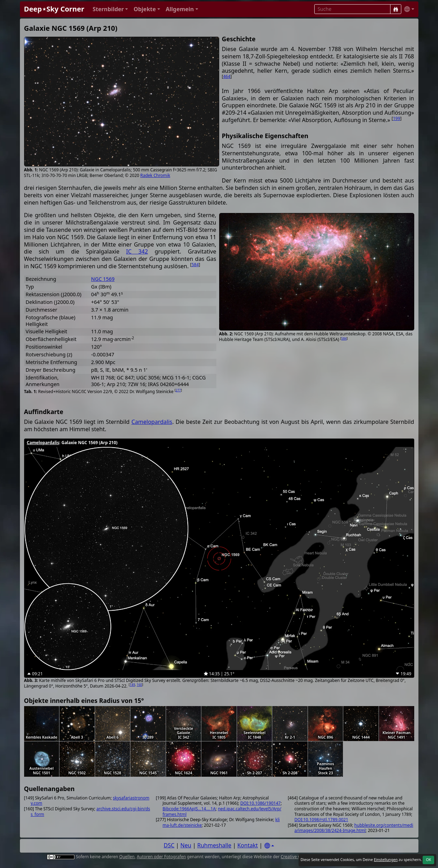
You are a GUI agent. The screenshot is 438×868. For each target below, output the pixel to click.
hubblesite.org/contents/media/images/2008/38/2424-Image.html (354, 828)
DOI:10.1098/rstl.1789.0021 (321, 820)
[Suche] (396, 9)
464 (227, 76)
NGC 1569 (103, 279)
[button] (110, 9)
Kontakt (248, 845)
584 (344, 338)
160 (139, 685)
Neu (186, 845)
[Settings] (269, 846)
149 (132, 685)
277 (178, 390)
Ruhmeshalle (214, 845)
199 (397, 118)
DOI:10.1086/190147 (260, 803)
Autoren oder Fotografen (161, 857)
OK (428, 860)
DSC (169, 845)
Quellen (127, 857)
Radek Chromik (155, 175)
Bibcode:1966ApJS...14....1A (189, 809)
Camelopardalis (152, 422)
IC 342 (137, 251)
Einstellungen (386, 860)
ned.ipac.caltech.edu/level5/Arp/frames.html (222, 812)
